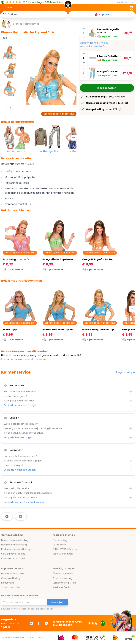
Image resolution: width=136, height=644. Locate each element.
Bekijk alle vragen (125, 372)
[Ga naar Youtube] (46, 623)
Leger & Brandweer (63, 554)
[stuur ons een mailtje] (21, 516)
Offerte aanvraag (62, 578)
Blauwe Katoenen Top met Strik (61, 330)
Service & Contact (63, 587)
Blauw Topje (10, 330)
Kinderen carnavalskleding (16, 549)
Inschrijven (58, 602)
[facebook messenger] (7, 516)
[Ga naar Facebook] (39, 623)
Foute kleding (60, 540)
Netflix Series (60, 545)
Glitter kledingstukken (48, 151)
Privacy (30, 638)
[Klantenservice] (126, 2)
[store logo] (68, 5)
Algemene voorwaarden (13, 638)
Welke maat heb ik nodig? (94, 43)
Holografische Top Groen (58, 259)
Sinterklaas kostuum (12, 587)
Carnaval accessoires (13, 558)
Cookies (40, 638)
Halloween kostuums (13, 574)
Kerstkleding (8, 583)
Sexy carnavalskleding (13, 554)
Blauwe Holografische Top (98, 330)
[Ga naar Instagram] (31, 623)
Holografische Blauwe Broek (109, 71)
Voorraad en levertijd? (92, 46)
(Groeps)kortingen (63, 574)
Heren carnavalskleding (14, 545)
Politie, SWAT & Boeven (65, 549)
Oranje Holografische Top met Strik (104, 259)
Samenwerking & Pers (64, 583)
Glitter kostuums (16, 151)
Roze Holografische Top (17, 259)
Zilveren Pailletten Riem (110, 56)
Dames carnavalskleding (15, 540)
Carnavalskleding (11, 578)
